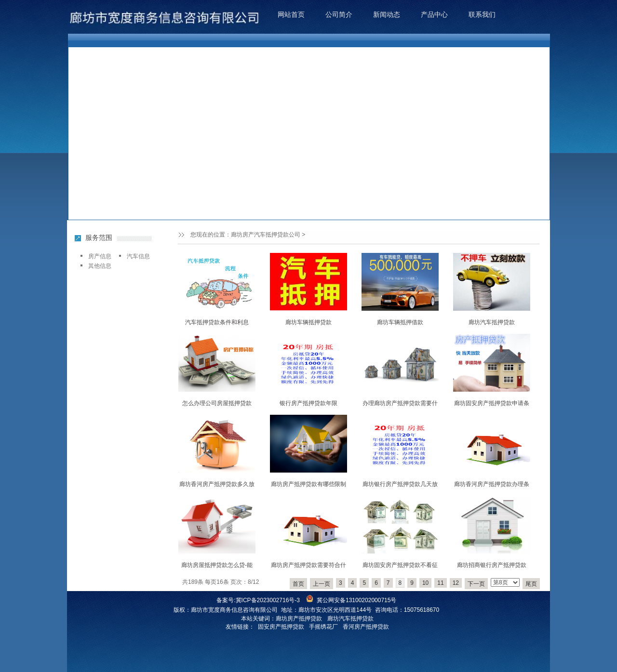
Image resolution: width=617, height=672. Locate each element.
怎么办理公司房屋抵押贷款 (217, 403)
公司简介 (339, 14)
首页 (298, 584)
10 (425, 583)
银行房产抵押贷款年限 (308, 403)
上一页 (322, 584)
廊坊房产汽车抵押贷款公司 (266, 235)
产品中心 (434, 14)
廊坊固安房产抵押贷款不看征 (400, 565)
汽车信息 (138, 256)
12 (456, 583)
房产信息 (100, 256)
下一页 (476, 584)
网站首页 (291, 14)
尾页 (531, 584)
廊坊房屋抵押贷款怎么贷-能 (217, 565)
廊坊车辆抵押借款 (400, 322)
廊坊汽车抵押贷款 (492, 322)
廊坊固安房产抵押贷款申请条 (492, 403)
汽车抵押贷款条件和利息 (217, 322)
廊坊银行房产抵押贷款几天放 (400, 484)
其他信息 (100, 266)
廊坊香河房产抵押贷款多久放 (217, 484)
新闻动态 (387, 14)
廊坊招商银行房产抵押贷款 (492, 565)
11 (440, 583)
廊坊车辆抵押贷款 (308, 322)
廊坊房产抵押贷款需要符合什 (308, 565)
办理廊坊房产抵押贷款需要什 (400, 403)
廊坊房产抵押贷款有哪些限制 (308, 484)
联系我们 (482, 14)
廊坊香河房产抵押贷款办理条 (492, 484)
